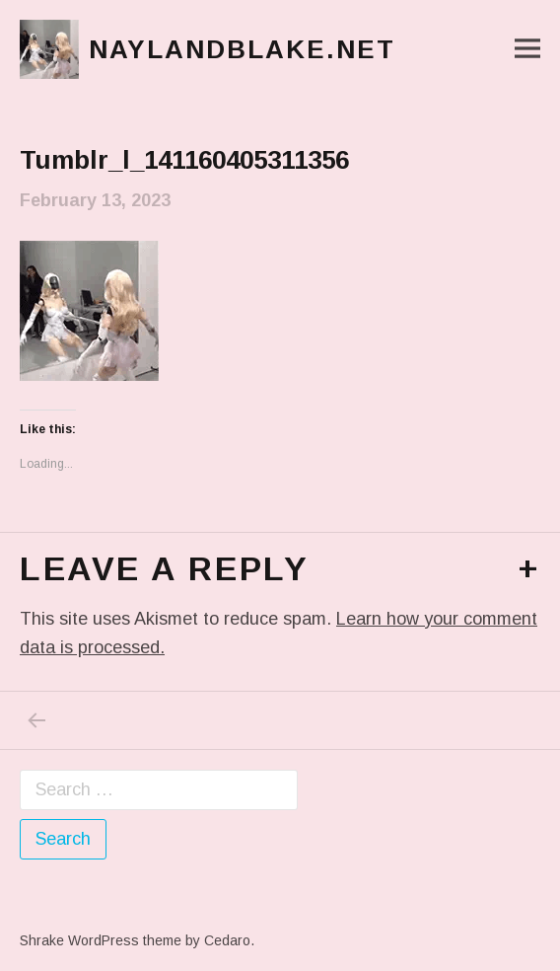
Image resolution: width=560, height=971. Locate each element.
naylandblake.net (242, 49)
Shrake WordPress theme (101, 940)
